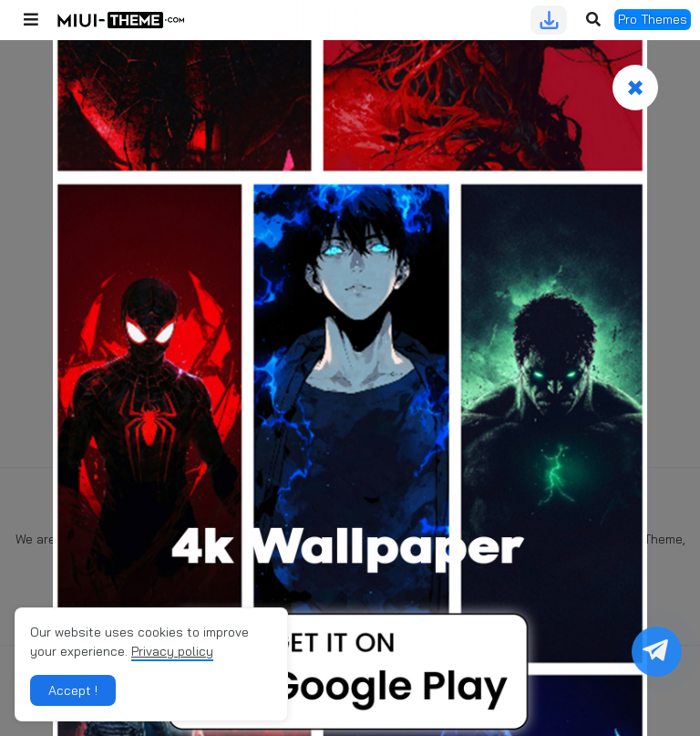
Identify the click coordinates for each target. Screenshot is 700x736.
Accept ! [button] (73, 690)
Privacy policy (172, 651)
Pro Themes (653, 19)
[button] (31, 20)
